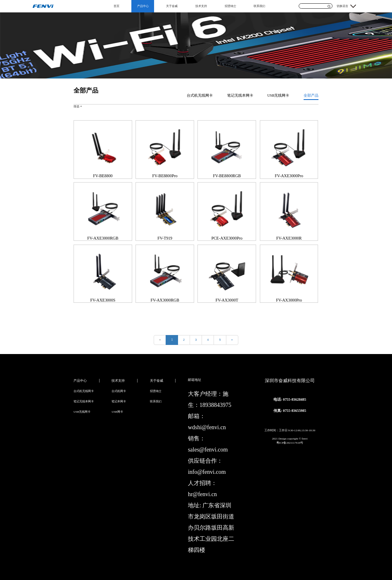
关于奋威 (172, 6)
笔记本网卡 (119, 401)
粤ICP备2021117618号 (290, 443)
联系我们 (259, 6)
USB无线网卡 (278, 95)
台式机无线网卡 (200, 95)
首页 (116, 6)
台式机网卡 (119, 391)
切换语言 (342, 6)
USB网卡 (117, 412)
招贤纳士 (230, 6)
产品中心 (143, 6)
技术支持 (201, 6)
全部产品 (311, 95)
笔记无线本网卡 (240, 95)
